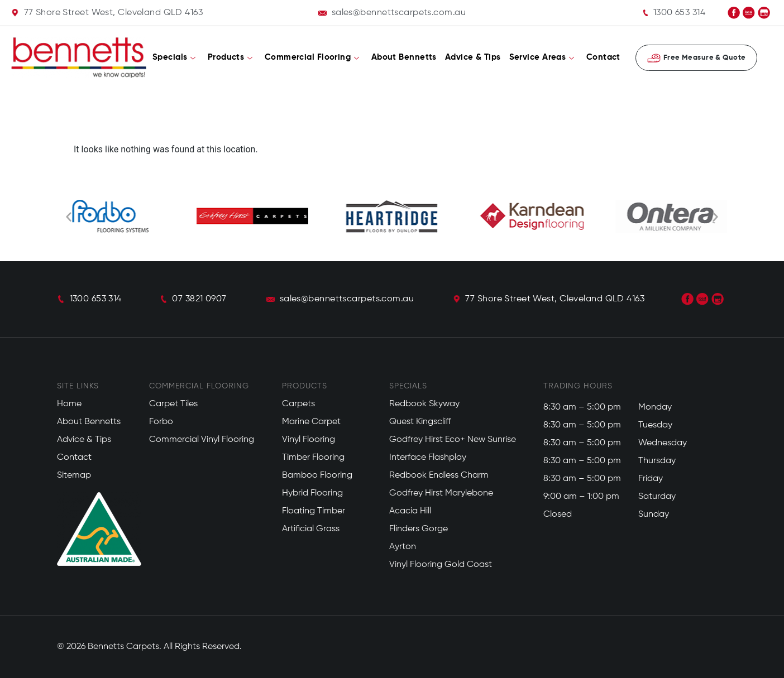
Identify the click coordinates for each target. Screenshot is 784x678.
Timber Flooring (313, 458)
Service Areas (542, 58)
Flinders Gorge (419, 529)
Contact (603, 57)
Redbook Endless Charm (439, 475)
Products (230, 58)
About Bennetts (404, 57)
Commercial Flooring (312, 58)
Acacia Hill (410, 511)
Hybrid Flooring (312, 493)
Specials (174, 58)
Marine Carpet (311, 422)
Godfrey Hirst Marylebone (441, 493)
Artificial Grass (311, 529)
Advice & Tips (473, 57)
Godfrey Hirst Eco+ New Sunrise (453, 440)
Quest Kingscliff (420, 422)
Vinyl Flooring (309, 440)
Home (69, 404)
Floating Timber (314, 511)
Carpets (298, 404)
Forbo (161, 422)
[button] (69, 217)
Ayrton (403, 547)
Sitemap (74, 475)
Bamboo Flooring (317, 475)
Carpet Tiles (173, 404)
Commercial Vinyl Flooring (202, 440)
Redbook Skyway (424, 404)
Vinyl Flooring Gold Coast (441, 565)
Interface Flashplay (428, 458)
